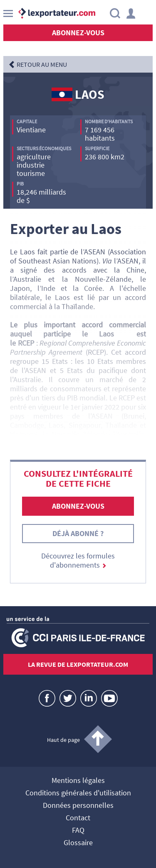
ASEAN (95, 252)
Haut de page (63, 740)
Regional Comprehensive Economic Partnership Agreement (78, 347)
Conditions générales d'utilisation (78, 793)
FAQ (78, 831)
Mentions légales (78, 781)
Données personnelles (78, 806)
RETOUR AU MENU (42, 64)
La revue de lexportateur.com (78, 664)
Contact (78, 818)
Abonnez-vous (78, 33)
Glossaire (78, 843)
